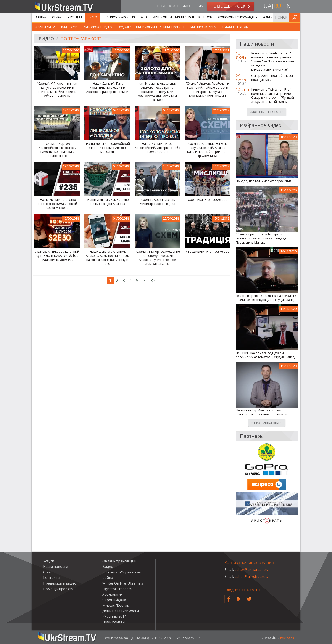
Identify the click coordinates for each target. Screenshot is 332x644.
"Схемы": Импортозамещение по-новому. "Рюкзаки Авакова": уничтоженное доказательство (157, 258)
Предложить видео (60, 583)
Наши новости (56, 567)
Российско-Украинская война (125, 17)
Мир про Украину (203, 27)
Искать (296, 17)
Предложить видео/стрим (180, 6)
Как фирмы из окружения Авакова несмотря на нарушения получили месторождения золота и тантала (157, 92)
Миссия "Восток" (116, 605)
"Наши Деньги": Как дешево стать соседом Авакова (107, 202)
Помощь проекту (58, 589)
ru (277, 6)
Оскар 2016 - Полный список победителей (272, 78)
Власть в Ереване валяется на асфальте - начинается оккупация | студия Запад (266, 298)
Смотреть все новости (267, 112)
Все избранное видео (267, 423)
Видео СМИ (69, 27)
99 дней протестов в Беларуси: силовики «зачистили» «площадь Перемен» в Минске (261, 238)
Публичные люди (236, 27)
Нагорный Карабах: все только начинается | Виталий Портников (261, 412)
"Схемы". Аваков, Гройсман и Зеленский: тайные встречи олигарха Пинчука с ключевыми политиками (207, 90)
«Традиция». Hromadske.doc (207, 252)
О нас (48, 572)
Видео (92, 17)
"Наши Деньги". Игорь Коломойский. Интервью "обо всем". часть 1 (157, 148)
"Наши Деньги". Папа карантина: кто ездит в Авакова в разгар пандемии (107, 88)
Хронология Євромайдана (238, 17)
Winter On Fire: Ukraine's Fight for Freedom (183, 17)
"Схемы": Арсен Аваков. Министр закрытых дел (157, 202)
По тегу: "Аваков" (81, 39)
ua (268, 6)
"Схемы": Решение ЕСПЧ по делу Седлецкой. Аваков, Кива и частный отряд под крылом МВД (207, 150)
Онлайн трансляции (67, 17)
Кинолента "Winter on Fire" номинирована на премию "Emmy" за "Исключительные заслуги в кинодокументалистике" (273, 61)
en (287, 6)
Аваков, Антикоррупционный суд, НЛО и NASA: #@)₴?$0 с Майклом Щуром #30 (57, 256)
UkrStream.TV (45, 27)
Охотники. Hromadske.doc (207, 200)
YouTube (239, 597)
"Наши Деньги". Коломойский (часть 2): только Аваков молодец (107, 148)
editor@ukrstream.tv (251, 570)
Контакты (52, 578)
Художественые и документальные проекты (151, 27)
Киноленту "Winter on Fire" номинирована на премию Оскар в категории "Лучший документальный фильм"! (273, 96)
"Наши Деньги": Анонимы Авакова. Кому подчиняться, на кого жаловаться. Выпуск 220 (107, 258)
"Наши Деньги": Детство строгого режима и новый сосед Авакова (57, 204)
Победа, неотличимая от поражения (264, 181)
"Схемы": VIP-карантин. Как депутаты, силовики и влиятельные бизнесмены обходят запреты (57, 90)
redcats (287, 638)
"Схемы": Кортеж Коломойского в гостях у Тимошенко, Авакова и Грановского (57, 150)
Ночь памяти (114, 622)
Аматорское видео (98, 27)
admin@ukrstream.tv (251, 577)
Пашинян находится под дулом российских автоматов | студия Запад (265, 355)
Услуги (268, 17)
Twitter (249, 597)
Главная (41, 17)
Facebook (229, 597)
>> (152, 280)
